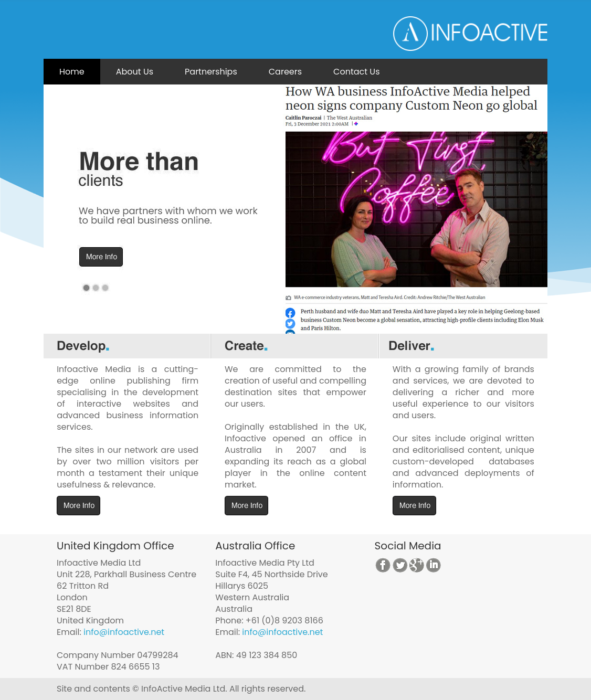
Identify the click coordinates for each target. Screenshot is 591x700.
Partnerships (211, 72)
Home (72, 72)
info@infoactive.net (124, 632)
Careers (285, 72)
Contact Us (356, 72)
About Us (135, 72)
